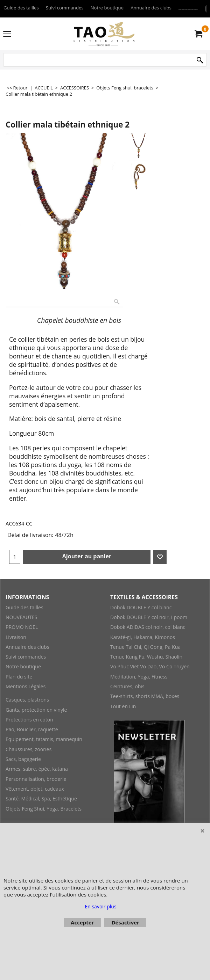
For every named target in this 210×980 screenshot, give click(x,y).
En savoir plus (100, 906)
